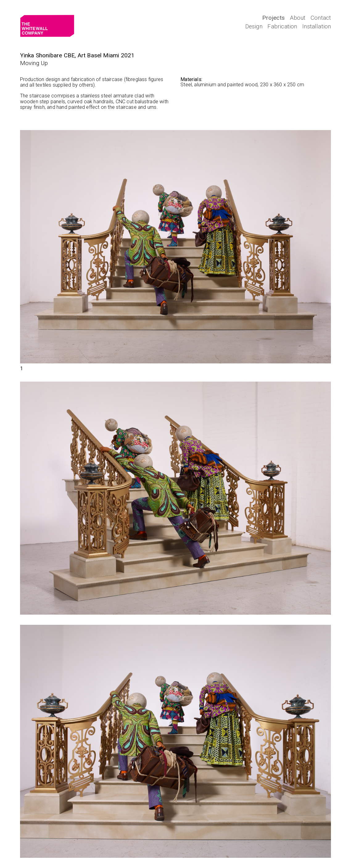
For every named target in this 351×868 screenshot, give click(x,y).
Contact (321, 18)
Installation (317, 26)
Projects (273, 18)
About (298, 18)
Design (254, 26)
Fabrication (282, 26)
